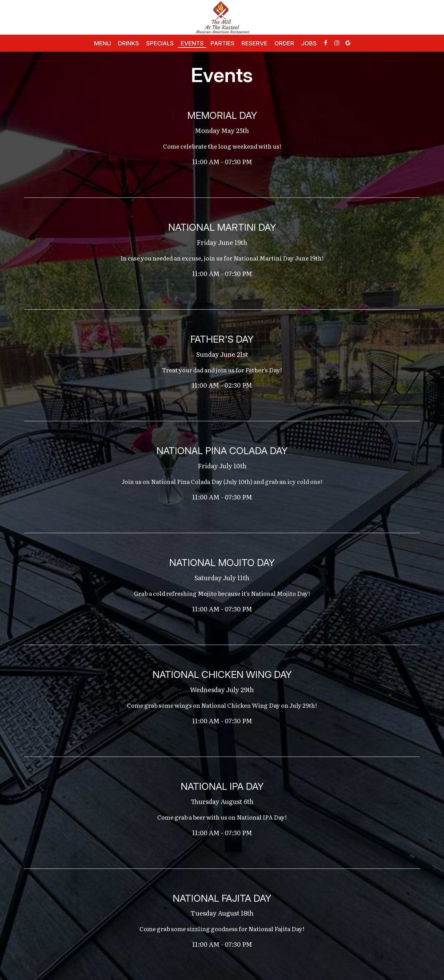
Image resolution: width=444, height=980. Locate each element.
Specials (160, 43)
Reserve (254, 43)
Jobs (309, 43)
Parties (223, 43)
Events (192, 43)
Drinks (129, 43)
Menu (103, 43)
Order (284, 43)
